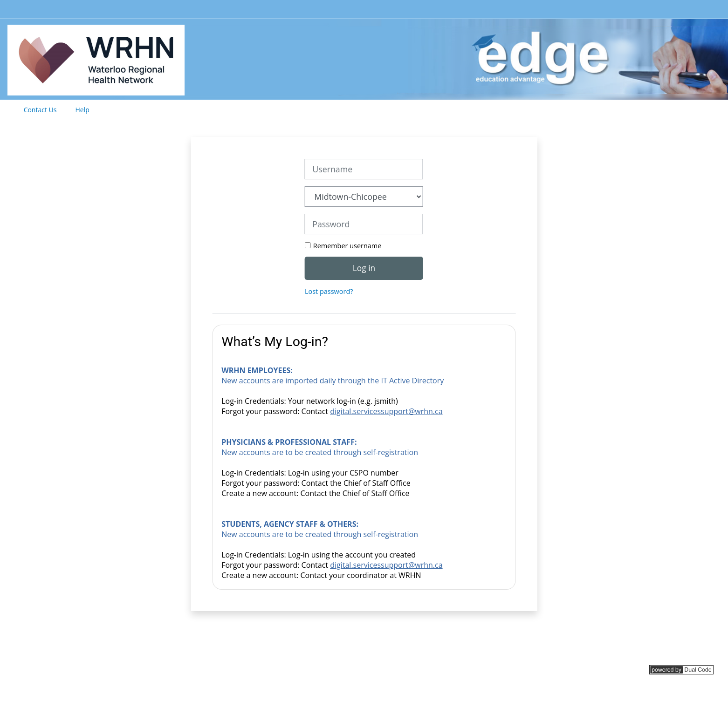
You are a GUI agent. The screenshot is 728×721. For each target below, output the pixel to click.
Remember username (347, 246)
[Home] (96, 58)
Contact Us (40, 110)
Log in (364, 268)
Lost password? (329, 291)
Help (82, 110)
